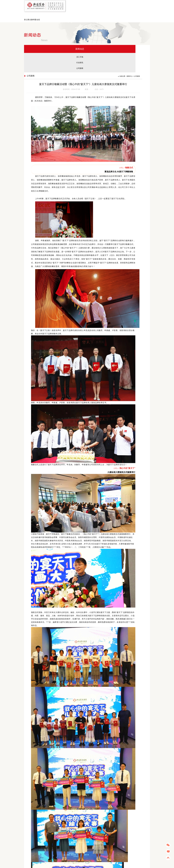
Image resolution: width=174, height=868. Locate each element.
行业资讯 (39, 52)
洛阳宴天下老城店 (63, 857)
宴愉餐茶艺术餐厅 (38, 857)
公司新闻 (39, 58)
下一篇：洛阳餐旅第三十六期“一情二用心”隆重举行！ (124, 843)
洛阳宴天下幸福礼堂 (89, 857)
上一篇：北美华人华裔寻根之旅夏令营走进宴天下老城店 (79, 843)
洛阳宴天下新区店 (75, 857)
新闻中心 (133, 38)
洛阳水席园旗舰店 (50, 857)
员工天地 (39, 46)
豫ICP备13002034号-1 (102, 864)
